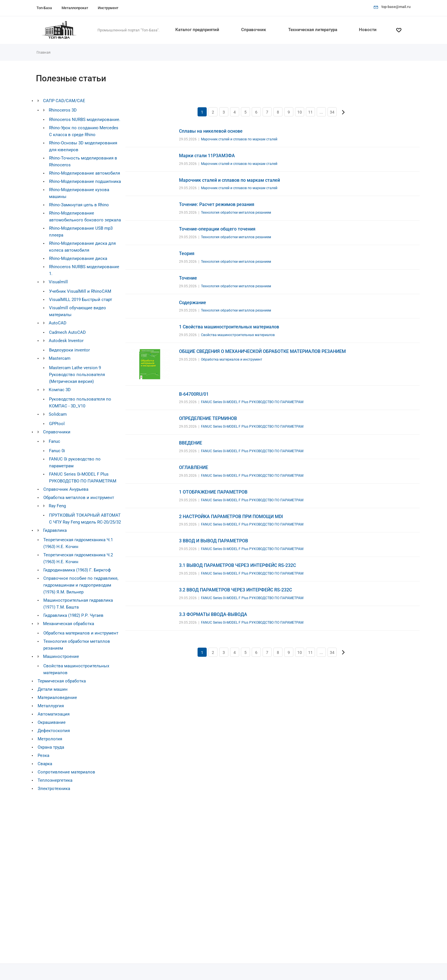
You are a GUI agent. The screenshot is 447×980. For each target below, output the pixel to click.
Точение (188, 278)
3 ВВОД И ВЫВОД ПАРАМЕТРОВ (214, 541)
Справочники (57, 432)
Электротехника (54, 789)
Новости (368, 30)
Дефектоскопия (54, 731)
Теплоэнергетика (55, 780)
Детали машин (53, 689)
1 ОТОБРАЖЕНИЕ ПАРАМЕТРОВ (213, 492)
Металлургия (51, 706)
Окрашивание (52, 722)
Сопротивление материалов (66, 772)
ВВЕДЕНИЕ (191, 443)
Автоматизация (54, 714)
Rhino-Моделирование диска (78, 258)
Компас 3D (60, 390)
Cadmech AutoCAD (67, 332)
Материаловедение (57, 698)
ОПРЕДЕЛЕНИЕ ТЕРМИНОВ (208, 418)
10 (300, 112)
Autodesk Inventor (66, 341)
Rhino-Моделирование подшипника (85, 181)
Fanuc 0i (57, 451)
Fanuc (54, 441)
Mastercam (60, 358)
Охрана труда (51, 747)
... (321, 112)
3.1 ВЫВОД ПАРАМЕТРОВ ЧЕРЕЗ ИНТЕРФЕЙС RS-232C (237, 565)
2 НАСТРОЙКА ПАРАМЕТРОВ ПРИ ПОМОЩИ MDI (231, 517)
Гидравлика (55, 530)
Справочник (254, 30)
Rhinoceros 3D (63, 110)
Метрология (50, 739)
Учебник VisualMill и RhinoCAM (80, 291)
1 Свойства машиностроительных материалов (229, 327)
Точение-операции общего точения (217, 229)
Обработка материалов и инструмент (81, 633)
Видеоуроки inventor (69, 350)
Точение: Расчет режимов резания (217, 204)
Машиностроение (61, 656)
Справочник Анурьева (66, 489)
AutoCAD (58, 323)
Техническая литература (313, 30)
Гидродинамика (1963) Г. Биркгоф (77, 570)
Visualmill (58, 282)
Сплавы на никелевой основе (211, 131)
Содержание (193, 303)
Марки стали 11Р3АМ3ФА (207, 156)
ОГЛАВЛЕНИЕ (194, 467)
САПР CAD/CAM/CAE (64, 101)
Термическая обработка (62, 681)
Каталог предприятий (197, 30)
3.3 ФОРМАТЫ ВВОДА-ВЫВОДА (213, 614)
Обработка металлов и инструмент (79, 498)
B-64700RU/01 (194, 394)
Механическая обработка (69, 624)
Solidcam (58, 414)
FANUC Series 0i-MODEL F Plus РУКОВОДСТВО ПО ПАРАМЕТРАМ (252, 402)
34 (332, 112)
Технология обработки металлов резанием (236, 213)
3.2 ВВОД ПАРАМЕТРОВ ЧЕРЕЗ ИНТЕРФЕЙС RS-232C (235, 590)
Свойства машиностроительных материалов (238, 335)
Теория (187, 253)
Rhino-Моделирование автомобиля (85, 173)
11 (310, 112)
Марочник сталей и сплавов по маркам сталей (239, 139)
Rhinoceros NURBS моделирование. (85, 120)
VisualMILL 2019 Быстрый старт (81, 300)
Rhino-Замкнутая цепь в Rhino (79, 205)
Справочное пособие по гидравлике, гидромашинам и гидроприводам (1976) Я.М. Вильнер (81, 585)
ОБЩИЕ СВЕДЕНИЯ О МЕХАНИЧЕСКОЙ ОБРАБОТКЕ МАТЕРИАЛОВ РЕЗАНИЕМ (262, 351)
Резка (43, 755)
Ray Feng (57, 506)
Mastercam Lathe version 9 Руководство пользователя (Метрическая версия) (77, 375)
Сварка (45, 764)
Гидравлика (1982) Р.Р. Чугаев (73, 615)
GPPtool (57, 424)
